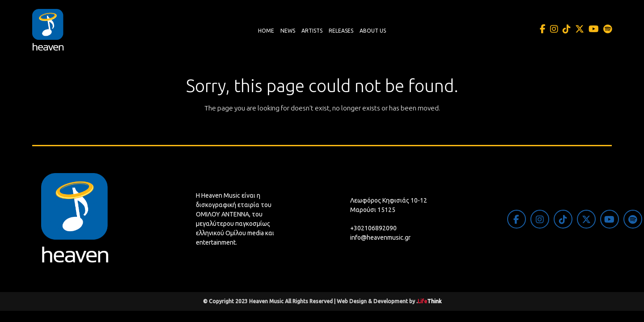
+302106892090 (373, 228)
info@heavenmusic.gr (380, 237)
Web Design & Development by (389, 301)
